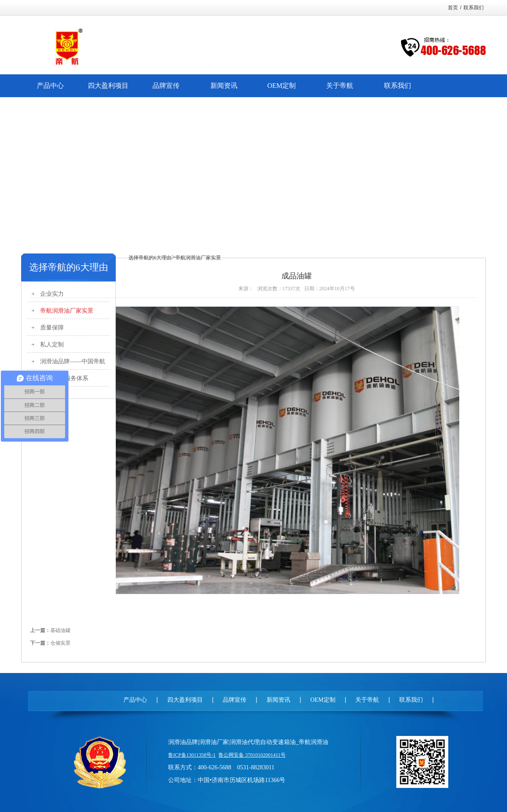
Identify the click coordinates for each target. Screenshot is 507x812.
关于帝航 (367, 700)
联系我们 (474, 8)
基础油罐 (60, 630)
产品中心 (135, 700)
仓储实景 (60, 643)
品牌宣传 (234, 700)
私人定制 (52, 345)
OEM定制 (323, 700)
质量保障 (52, 328)
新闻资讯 (278, 700)
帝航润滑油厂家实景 (67, 311)
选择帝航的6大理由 (150, 258)
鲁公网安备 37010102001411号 (252, 755)
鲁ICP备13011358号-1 (192, 755)
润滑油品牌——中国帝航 (73, 361)
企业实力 (52, 294)
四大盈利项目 (185, 700)
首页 (453, 8)
